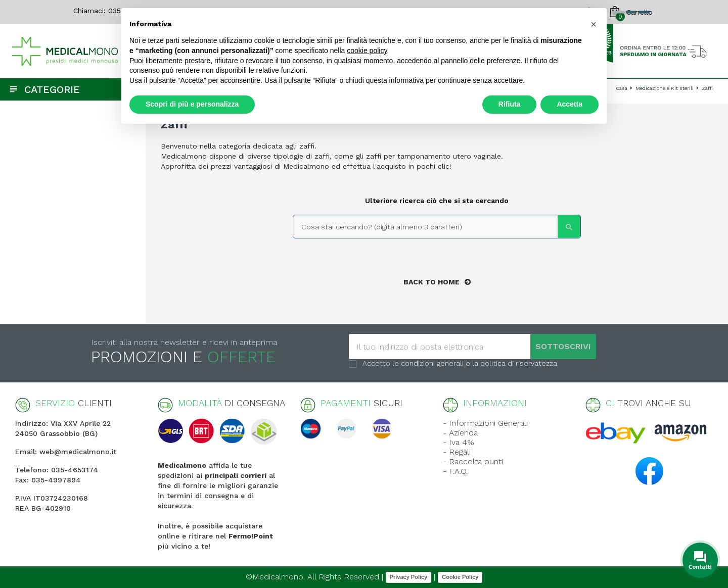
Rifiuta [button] (510, 104)
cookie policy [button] (367, 51)
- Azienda (460, 433)
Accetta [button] (570, 104)
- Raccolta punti (473, 461)
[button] (594, 24)
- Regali (457, 452)
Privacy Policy (409, 577)
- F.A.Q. (455, 471)
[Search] (437, 227)
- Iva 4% (459, 442)
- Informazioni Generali (485, 423)
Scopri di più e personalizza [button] (192, 104)
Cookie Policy (460, 577)
